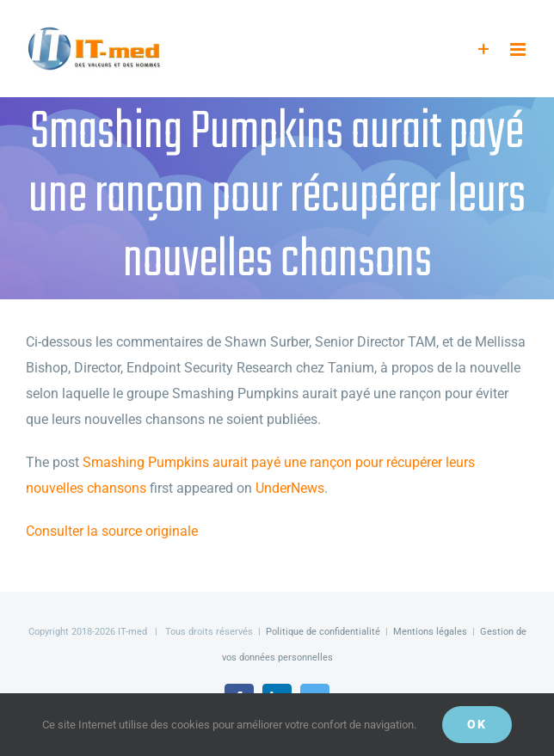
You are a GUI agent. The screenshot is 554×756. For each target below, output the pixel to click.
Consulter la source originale (112, 531)
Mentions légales (430, 632)
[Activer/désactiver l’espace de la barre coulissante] (484, 49)
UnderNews (290, 488)
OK (477, 724)
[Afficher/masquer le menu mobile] (519, 49)
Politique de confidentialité (323, 632)
